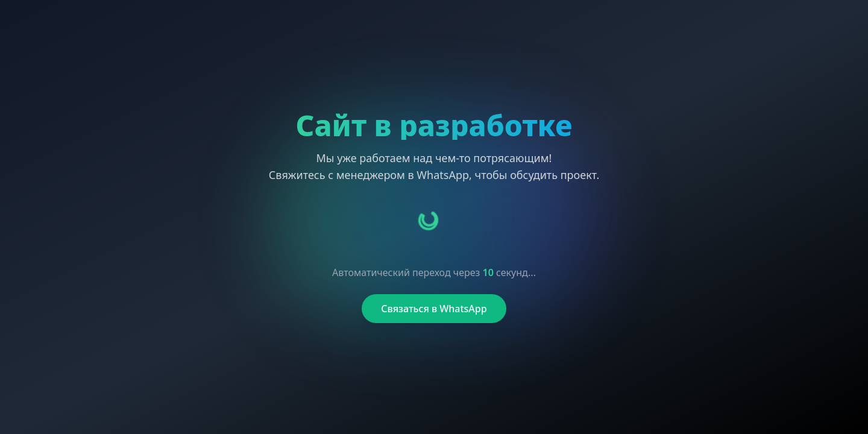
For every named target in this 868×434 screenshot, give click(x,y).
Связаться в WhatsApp (434, 309)
